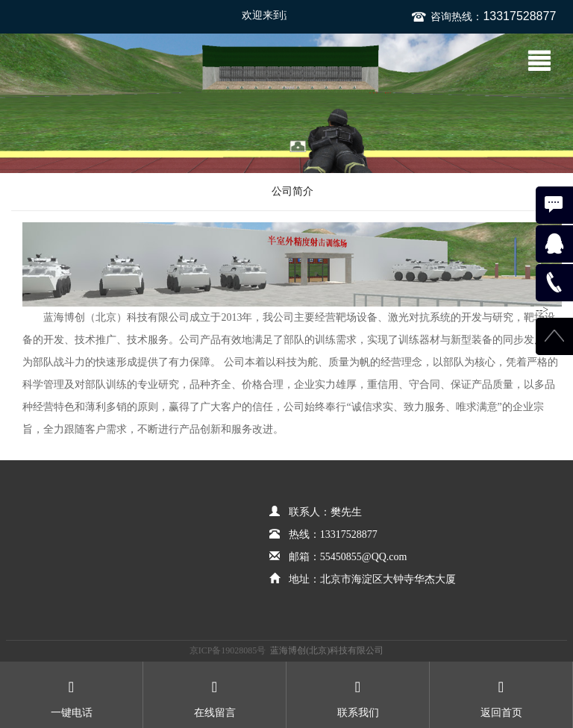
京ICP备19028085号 (228, 650)
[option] (286, 103)
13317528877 (519, 16)
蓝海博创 (69, 65)
